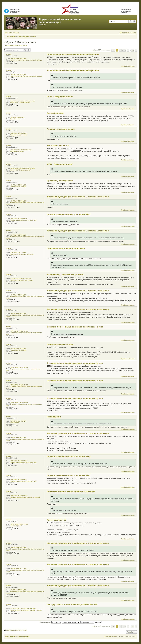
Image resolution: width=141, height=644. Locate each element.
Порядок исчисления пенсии (18, 135)
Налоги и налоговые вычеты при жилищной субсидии (26, 60)
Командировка (14, 423)
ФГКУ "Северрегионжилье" (60, 97)
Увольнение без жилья (17, 151)
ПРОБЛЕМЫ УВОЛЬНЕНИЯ (19, 331)
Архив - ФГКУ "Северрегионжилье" (20, 103)
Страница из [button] (113, 50)
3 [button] (123, 50)
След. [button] (136, 50)
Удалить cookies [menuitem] (111, 637)
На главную (11, 637)
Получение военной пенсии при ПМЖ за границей (25, 497)
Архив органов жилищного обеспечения (23, 101)
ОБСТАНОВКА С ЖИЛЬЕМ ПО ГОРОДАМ (23, 609)
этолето (9, 54)
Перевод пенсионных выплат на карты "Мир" (23, 220)
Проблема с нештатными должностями (22, 254)
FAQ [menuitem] (17, 33)
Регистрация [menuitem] (125, 33)
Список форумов (23, 637)
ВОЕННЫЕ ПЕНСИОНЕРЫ (19, 133)
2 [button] (120, 50)
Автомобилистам (15, 119)
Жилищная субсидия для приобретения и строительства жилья (78, 197)
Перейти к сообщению (128, 66)
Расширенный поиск (134, 21)
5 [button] (128, 50)
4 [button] (125, 50)
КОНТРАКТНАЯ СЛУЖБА (18, 253)
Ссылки (10, 33)
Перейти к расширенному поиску (16, 45)
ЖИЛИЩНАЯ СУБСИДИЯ (19, 59)
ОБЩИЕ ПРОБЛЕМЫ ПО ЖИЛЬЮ (21, 150)
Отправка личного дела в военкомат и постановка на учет (75, 327)
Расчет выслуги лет (16, 526)
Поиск (130, 21)
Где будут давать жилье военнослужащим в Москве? (26, 610)
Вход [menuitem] (134, 33)
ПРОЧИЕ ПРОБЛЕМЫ (18, 117)
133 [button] (133, 50)
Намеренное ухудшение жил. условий (21, 280)
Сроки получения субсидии (18, 187)
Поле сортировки (45, 622)
